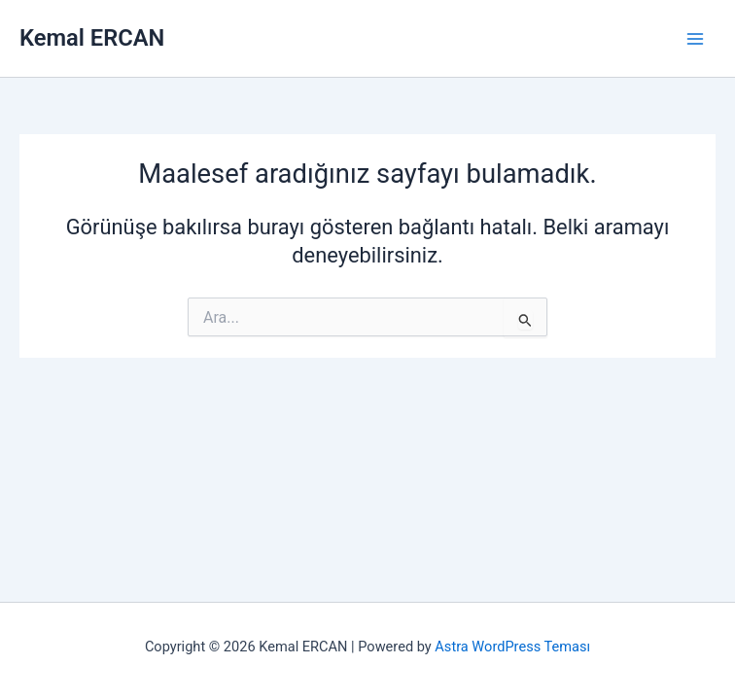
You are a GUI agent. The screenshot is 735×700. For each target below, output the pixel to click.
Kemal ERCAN (92, 38)
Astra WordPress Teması (512, 647)
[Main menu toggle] (695, 39)
